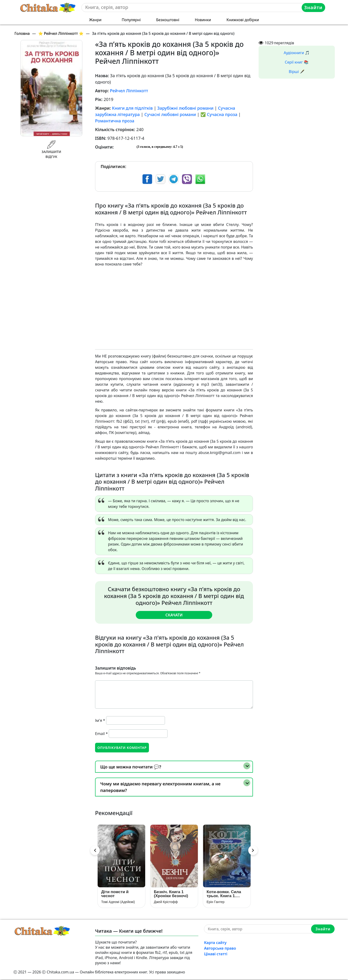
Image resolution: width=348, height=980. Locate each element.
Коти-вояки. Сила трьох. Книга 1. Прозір (224, 894)
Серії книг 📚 (297, 62)
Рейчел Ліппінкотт (129, 91)
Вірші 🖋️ (297, 72)
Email (101, 733)
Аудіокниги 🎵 (297, 53)
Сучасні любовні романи (170, 114)
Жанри (95, 20)
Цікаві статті (216, 954)
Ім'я (100, 720)
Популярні (131, 20)
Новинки (203, 20)
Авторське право (220, 949)
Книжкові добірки (243, 20)
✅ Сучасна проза (219, 114)
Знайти (313, 7)
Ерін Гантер (216, 902)
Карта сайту (215, 943)
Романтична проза (115, 121)
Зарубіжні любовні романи (185, 108)
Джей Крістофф (166, 902)
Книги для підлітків (132, 108)
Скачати (174, 615)
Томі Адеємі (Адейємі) (118, 902)
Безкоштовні (168, 20)
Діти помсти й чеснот (115, 894)
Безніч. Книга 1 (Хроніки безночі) (171, 894)
